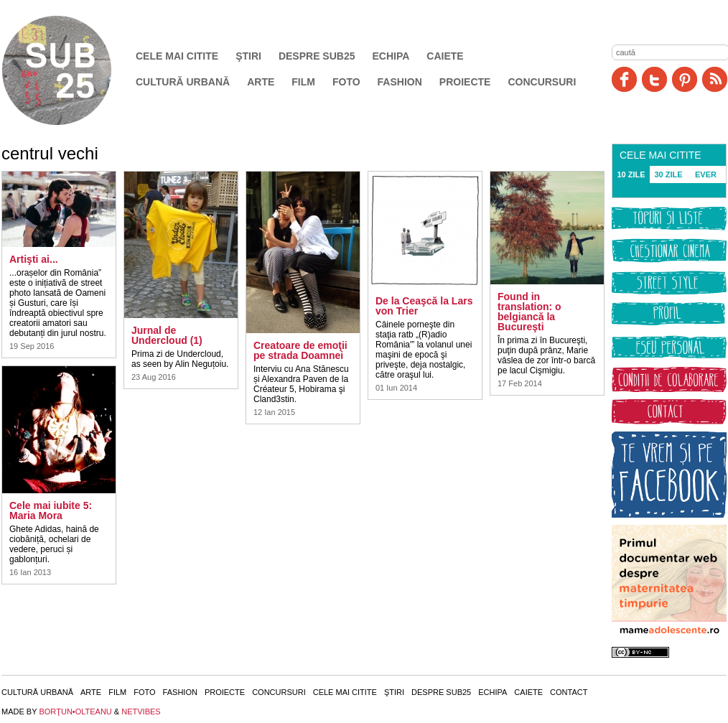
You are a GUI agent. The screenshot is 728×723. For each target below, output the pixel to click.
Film (303, 82)
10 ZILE (631, 174)
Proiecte (465, 82)
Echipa (391, 56)
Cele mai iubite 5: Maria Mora (51, 510)
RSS (715, 79)
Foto (346, 82)
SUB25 (73, 70)
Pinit (685, 79)
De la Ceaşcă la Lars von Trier (424, 306)
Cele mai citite (177, 56)
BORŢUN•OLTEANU (75, 712)
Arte (261, 82)
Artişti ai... (34, 259)
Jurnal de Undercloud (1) (167, 335)
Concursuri (542, 82)
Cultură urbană (183, 82)
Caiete (445, 56)
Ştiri (248, 56)
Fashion (400, 82)
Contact (569, 692)
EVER (706, 174)
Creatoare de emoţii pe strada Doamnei (300, 350)
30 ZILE (668, 174)
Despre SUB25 (317, 56)
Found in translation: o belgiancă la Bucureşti (529, 312)
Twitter (654, 79)
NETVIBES (141, 712)
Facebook (624, 79)
